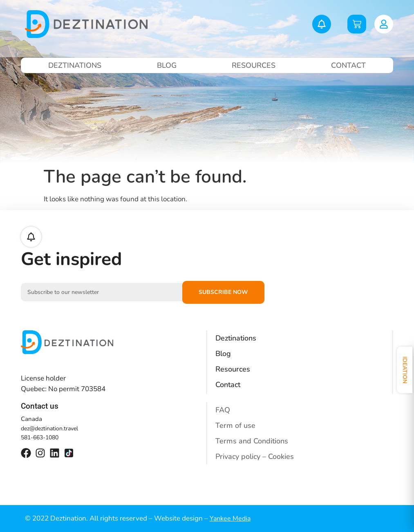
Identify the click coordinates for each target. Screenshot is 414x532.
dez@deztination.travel (49, 428)
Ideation (405, 370)
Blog (167, 65)
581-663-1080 (40, 437)
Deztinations (75, 65)
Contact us (40, 406)
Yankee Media (230, 519)
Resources (254, 65)
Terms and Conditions (252, 441)
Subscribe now (223, 292)
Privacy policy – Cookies (255, 456)
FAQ (223, 410)
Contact (348, 65)
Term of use (235, 425)
